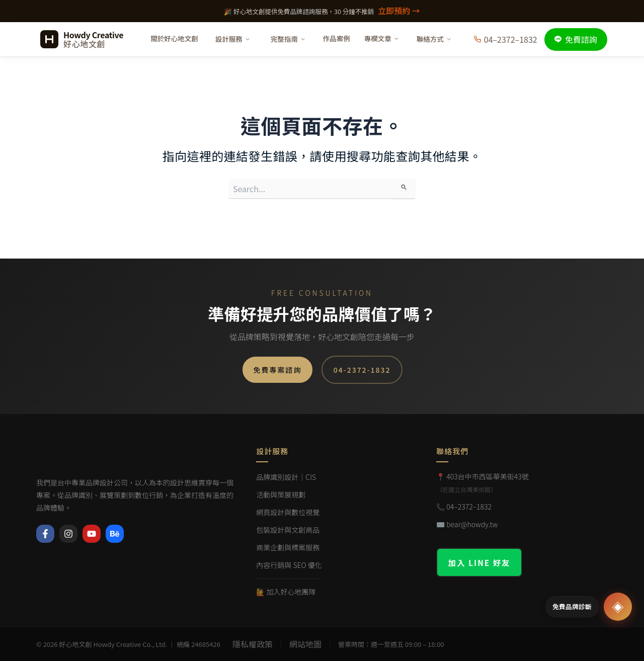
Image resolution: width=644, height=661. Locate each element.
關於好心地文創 (174, 38)
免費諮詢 (576, 39)
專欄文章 (382, 38)
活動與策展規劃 (281, 494)
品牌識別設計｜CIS (286, 477)
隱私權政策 (253, 644)
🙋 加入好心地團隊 (286, 592)
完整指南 (288, 39)
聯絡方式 (434, 39)
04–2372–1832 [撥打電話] (506, 39)
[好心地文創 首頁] (82, 39)
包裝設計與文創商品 (288, 530)
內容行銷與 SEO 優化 (289, 565)
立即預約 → (399, 11)
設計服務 (233, 39)
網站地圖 (305, 644)
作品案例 (337, 38)
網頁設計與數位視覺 (288, 512)
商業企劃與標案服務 (288, 547)
